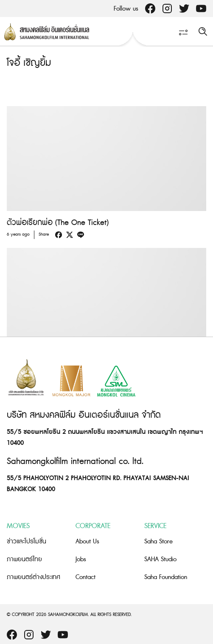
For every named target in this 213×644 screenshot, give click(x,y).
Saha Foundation (166, 577)
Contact (85, 577)
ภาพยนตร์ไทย (24, 559)
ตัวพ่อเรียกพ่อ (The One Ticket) (58, 223)
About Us (87, 541)
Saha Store (158, 541)
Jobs (81, 559)
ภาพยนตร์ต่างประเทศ (34, 577)
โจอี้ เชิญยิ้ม (29, 63)
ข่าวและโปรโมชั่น (27, 541)
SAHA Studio (160, 559)
